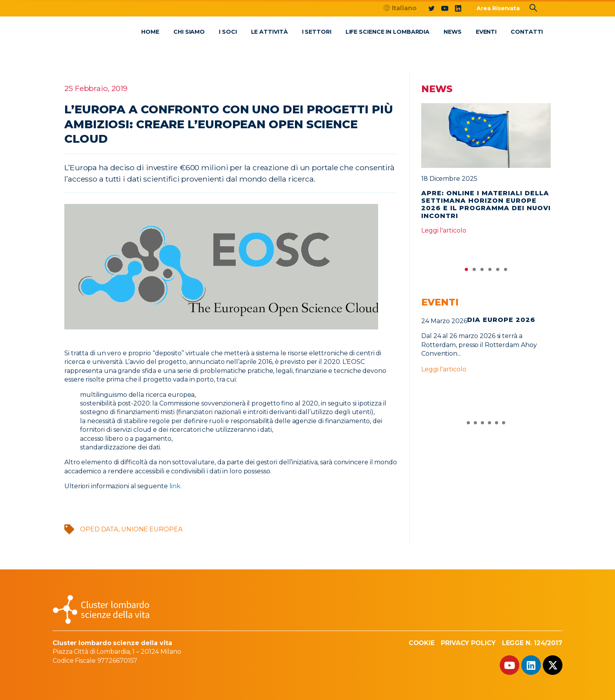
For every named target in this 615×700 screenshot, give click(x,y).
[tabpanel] (486, 172)
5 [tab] (498, 271)
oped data (99, 529)
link (175, 486)
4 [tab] (490, 271)
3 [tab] (482, 271)
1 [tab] (466, 271)
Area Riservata (498, 8)
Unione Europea (152, 529)
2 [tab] (474, 271)
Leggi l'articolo (444, 230)
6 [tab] (506, 271)
